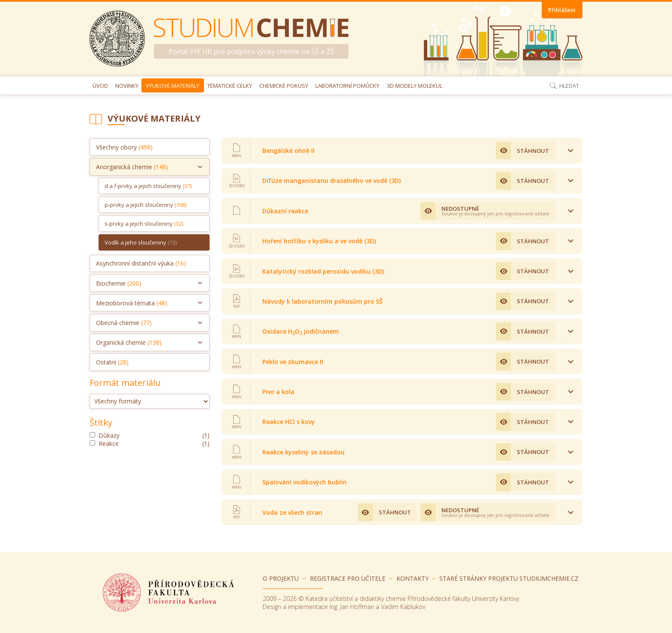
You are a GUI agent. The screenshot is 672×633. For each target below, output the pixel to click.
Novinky (127, 86)
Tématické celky (229, 86)
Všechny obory (124, 147)
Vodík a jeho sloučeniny (141, 242)
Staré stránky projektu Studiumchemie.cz (509, 578)
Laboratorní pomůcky (347, 86)
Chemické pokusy (284, 86)
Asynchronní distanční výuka (141, 263)
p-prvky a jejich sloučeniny (145, 205)
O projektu (281, 578)
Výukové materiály (172, 86)
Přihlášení (562, 10)
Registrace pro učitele (348, 578)
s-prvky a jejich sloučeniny (144, 224)
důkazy (150, 435)
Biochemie (119, 283)
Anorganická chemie (132, 167)
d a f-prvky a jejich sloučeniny (148, 186)
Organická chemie (129, 342)
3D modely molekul (415, 86)
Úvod (100, 86)
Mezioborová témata (132, 303)
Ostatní (112, 362)
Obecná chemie (124, 323)
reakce (150, 443)
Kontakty (412, 578)
